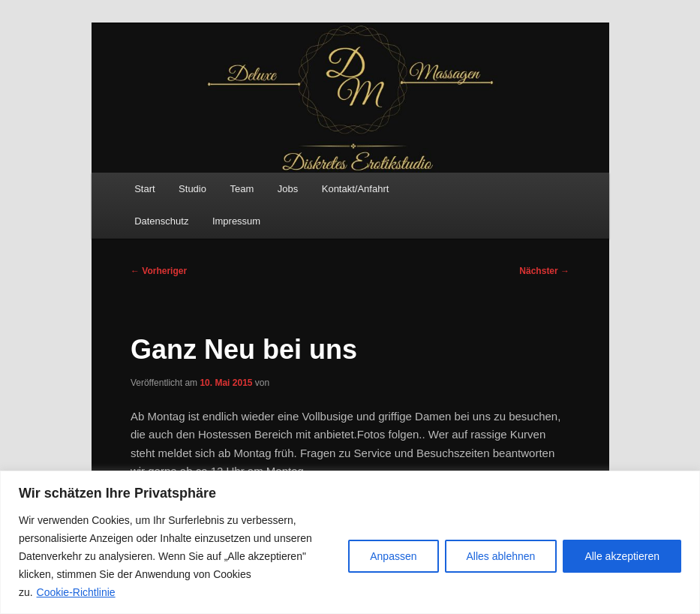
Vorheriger (159, 271)
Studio (192, 189)
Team (242, 189)
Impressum (236, 221)
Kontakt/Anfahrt (356, 189)
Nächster (544, 271)
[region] (350, 542)
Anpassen (393, 556)
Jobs (288, 189)
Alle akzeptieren (622, 556)
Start (144, 189)
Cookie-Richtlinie (76, 592)
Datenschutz (161, 221)
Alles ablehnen (501, 556)
